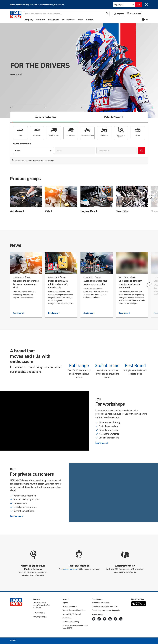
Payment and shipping (71, 622)
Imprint (65, 603)
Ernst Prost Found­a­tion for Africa (104, 606)
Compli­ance (67, 618)
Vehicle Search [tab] (114, 117)
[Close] (146, 4)
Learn (102, 443)
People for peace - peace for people (106, 610)
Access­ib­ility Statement (72, 614)
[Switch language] (124, 5)
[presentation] (149, 196)
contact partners (70, 569)
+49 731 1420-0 (39, 613)
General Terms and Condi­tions (74, 610)
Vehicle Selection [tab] (46, 117)
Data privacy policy (70, 606)
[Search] (69, 14)
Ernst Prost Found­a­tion (101, 603)
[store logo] (18, 17)
